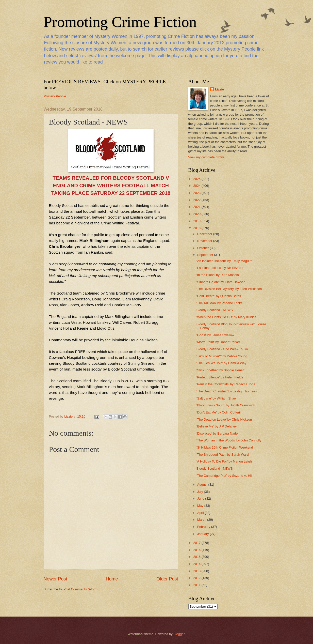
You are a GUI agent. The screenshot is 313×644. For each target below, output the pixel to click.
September (206, 255)
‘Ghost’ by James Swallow (215, 335)
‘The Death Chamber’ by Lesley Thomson (227, 391)
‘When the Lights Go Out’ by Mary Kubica (226, 317)
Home (112, 579)
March (202, 520)
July (201, 492)
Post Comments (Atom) (80, 589)
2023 (197, 193)
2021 (197, 207)
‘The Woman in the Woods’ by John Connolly (229, 440)
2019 (197, 221)
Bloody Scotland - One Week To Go (222, 349)
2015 (197, 557)
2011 (197, 585)
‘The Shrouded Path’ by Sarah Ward (223, 455)
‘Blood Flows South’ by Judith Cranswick (226, 405)
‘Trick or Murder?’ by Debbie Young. (222, 356)
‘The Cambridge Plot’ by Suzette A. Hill (225, 476)
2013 (197, 571)
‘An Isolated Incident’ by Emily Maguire (225, 261)
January (203, 534)
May (201, 506)
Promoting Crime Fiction (120, 22)
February (204, 527)
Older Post (167, 579)
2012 (197, 578)
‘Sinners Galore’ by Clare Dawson (221, 282)
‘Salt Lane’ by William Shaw (217, 398)
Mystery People (55, 96)
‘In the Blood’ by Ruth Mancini (218, 275)
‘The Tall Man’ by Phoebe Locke (220, 303)
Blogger (179, 634)
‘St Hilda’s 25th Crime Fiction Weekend (225, 447)
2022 (197, 200)
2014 (197, 564)
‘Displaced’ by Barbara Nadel (218, 433)
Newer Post (55, 579)
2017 (197, 543)
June (201, 499)
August (203, 485)
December (205, 234)
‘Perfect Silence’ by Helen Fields (220, 377)
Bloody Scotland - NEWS (215, 310)
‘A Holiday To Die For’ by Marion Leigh (224, 461)
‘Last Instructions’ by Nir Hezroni (220, 268)
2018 (197, 228)
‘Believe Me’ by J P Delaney (217, 426)
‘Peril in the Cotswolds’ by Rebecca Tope (226, 384)
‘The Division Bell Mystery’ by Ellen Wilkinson (229, 289)
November (205, 241)
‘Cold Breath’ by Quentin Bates (219, 296)
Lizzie (219, 89)
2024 (197, 186)
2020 (197, 214)
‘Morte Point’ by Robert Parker (218, 342)
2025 (197, 179)
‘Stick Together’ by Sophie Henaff (220, 370)
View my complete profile (207, 157)
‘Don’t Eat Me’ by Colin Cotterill (219, 412)
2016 (197, 550)
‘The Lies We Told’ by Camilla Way (221, 363)
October (203, 248)
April (201, 513)
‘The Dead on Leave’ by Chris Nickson (224, 419)
